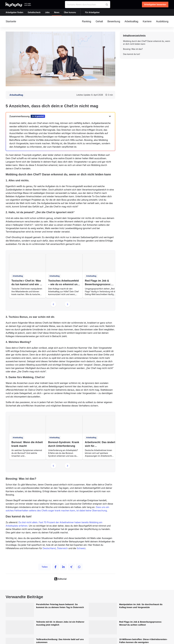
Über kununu (70, 12)
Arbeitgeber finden (14, 12)
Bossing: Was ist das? (133, 49)
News (57, 12)
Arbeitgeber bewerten (155, 4)
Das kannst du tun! (132, 54)
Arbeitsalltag (16, 95)
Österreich (62, 548)
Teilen (45, 567)
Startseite (11, 21)
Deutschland (49, 548)
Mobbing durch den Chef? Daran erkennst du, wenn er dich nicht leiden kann (147, 43)
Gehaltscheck (34, 12)
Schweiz (81, 548)
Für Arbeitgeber (92, 12)
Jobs (47, 12)
